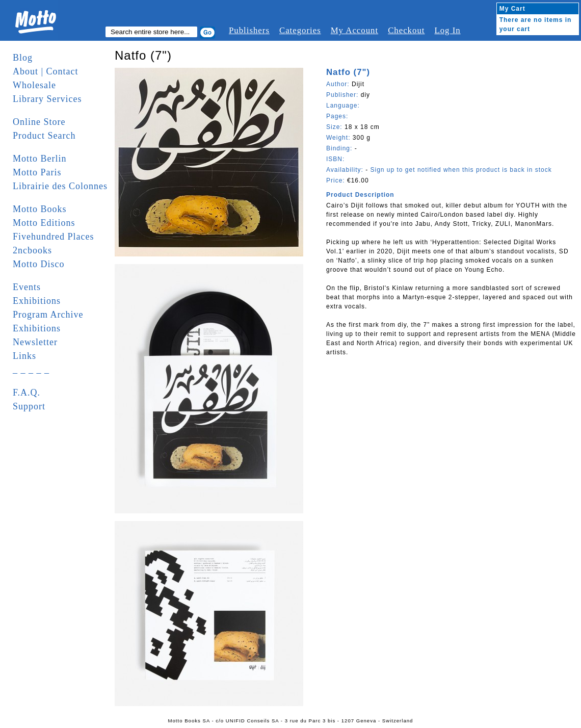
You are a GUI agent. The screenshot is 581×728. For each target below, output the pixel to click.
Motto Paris (37, 172)
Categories (300, 30)
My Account (354, 30)
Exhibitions (37, 301)
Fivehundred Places (53, 237)
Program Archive (48, 315)
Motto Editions (44, 223)
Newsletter (35, 342)
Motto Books (40, 209)
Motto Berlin (40, 159)
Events (27, 287)
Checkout (406, 30)
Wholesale (34, 85)
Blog (23, 58)
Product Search (44, 136)
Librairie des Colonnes (60, 186)
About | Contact (46, 71)
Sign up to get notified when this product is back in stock (461, 170)
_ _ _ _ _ (31, 370)
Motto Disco (39, 264)
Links (24, 356)
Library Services (47, 99)
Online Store (39, 122)
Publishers (249, 30)
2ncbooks (32, 250)
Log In (447, 30)
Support (29, 406)
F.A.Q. (27, 393)
